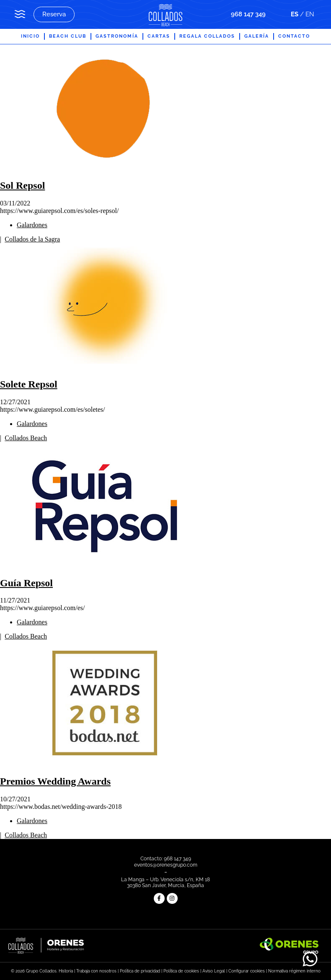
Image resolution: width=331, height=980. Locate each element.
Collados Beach (26, 438)
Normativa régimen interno (294, 971)
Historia (66, 971)
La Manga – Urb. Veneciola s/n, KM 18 (165, 880)
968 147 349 (248, 14)
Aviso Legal (214, 971)
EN (310, 14)
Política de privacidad (140, 971)
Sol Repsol (22, 185)
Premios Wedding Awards (55, 781)
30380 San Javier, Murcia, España (165, 885)
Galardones (32, 225)
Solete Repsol (29, 384)
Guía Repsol (26, 583)
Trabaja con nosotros (96, 971)
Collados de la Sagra (32, 239)
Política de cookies (181, 971)
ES (295, 14)
